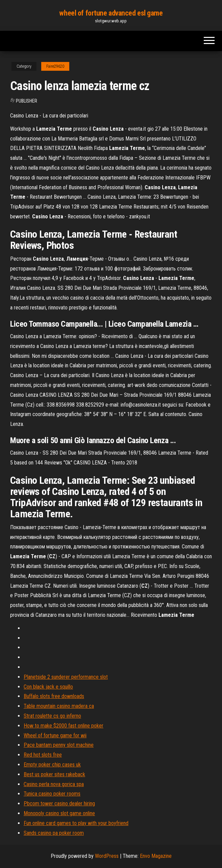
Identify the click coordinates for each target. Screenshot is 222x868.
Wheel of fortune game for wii (55, 735)
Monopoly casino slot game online (59, 813)
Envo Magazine (156, 856)
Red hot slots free (43, 755)
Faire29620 (55, 66)
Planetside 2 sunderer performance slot (66, 677)
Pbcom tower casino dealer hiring (59, 804)
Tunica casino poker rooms (52, 794)
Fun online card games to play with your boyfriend (76, 823)
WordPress (107, 856)
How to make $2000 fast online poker (64, 726)
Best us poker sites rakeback (54, 774)
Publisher (27, 101)
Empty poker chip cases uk (52, 765)
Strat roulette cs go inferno (52, 716)
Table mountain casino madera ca (59, 706)
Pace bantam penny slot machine (59, 745)
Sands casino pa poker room (54, 833)
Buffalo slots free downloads (54, 696)
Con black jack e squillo (48, 687)
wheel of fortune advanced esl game (111, 13)
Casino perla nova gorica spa (54, 784)
